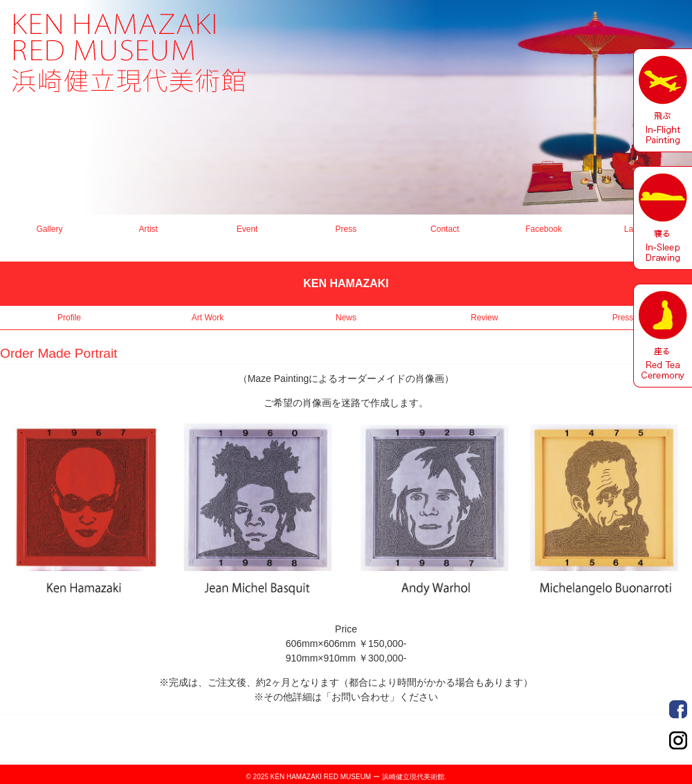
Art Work (208, 318)
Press (346, 229)
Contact (445, 229)
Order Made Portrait (678, 709)
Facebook (544, 229)
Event (247, 229)
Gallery (49, 229)
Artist (148, 229)
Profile (69, 318)
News (346, 318)
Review (484, 318)
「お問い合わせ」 (361, 697)
